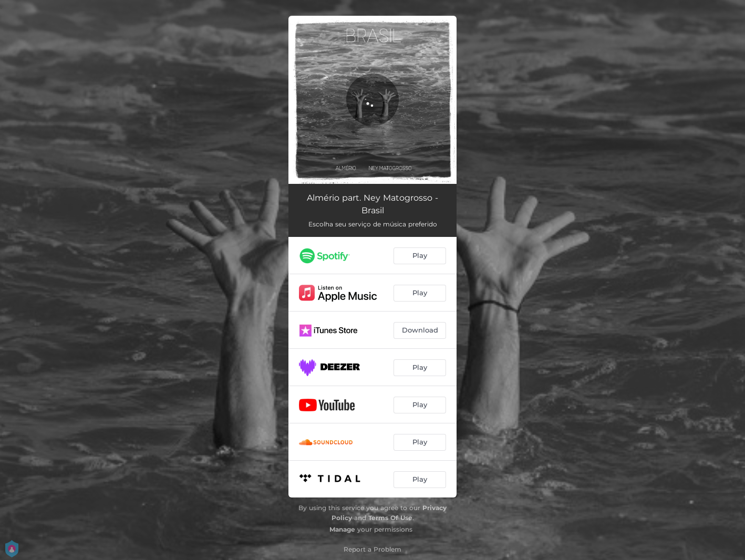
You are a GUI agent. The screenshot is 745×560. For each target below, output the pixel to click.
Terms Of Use (390, 518)
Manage (342, 529)
